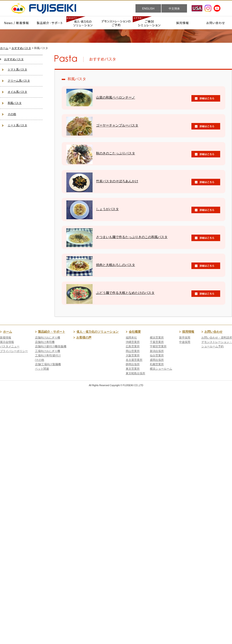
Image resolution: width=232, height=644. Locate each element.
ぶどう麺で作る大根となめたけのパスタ (125, 293)
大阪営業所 (133, 355)
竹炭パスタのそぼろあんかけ (117, 181)
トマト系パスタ (17, 70)
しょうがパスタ (107, 209)
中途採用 (185, 342)
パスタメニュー (10, 346)
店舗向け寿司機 (45, 342)
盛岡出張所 (157, 360)
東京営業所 (133, 369)
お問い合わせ (213, 332)
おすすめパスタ (21, 48)
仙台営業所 (157, 355)
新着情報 (6, 338)
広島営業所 (133, 346)
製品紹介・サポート (52, 332)
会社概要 (135, 332)
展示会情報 (7, 342)
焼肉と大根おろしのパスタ (116, 265)
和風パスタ (15, 103)
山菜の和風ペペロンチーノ (116, 97)
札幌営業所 (157, 364)
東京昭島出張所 (135, 373)
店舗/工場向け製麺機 (48, 364)
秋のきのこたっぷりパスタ (116, 153)
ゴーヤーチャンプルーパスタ (117, 125)
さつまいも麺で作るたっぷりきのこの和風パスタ (132, 237)
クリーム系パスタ (19, 81)
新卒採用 (185, 338)
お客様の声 (84, 337)
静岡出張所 (133, 364)
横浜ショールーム (161, 369)
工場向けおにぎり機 (48, 351)
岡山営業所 (133, 351)
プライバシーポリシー (14, 351)
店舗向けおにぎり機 (48, 338)
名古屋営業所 (134, 360)
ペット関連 (42, 369)
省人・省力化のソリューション (97, 332)
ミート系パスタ (17, 125)
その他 (12, 114)
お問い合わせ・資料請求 (217, 338)
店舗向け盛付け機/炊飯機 (51, 346)
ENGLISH (148, 9)
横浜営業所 (157, 338)
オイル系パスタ (17, 92)
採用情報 (188, 332)
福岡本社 (131, 338)
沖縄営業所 (133, 342)
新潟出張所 (157, 351)
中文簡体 (174, 9)
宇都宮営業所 (158, 346)
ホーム (4, 48)
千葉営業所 (157, 342)
